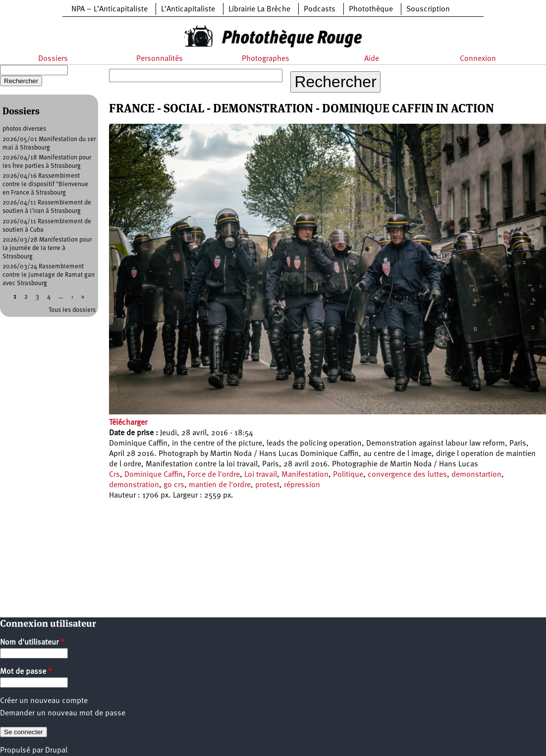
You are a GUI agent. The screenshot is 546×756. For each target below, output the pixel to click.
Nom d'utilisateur (32, 643)
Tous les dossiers (72, 310)
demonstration (134, 485)
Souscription (428, 9)
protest (267, 485)
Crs (114, 475)
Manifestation (305, 475)
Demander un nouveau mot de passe (63, 713)
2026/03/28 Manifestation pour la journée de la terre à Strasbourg (47, 248)
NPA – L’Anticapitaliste (109, 9)
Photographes (266, 59)
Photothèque (371, 9)
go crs (174, 485)
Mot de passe (26, 672)
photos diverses (24, 129)
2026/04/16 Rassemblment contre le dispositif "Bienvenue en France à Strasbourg (45, 184)
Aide (372, 59)
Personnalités (160, 59)
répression (302, 485)
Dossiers (53, 59)
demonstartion (476, 475)
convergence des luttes (407, 475)
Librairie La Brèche (259, 9)
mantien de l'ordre (220, 485)
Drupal (56, 751)
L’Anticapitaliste (188, 9)
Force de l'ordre (214, 475)
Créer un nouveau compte (44, 701)
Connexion (478, 59)
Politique (348, 475)
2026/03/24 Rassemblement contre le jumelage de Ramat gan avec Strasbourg (49, 275)
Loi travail (261, 475)
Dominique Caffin (154, 475)
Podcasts (320, 9)
